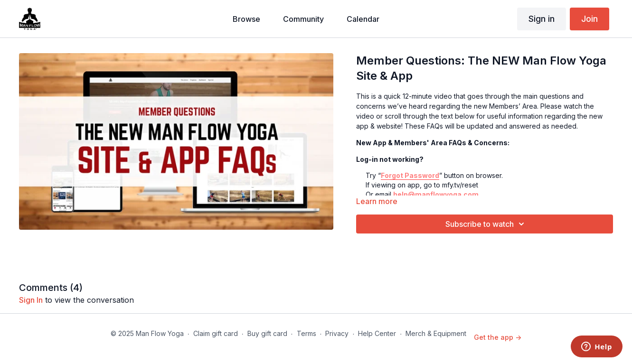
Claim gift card (216, 333)
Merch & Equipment (436, 333)
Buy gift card (267, 333)
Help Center (377, 333)
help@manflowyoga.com (436, 194)
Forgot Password (410, 175)
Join (590, 19)
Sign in (542, 19)
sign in (31, 300)
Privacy (337, 333)
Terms (307, 333)
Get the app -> (498, 337)
